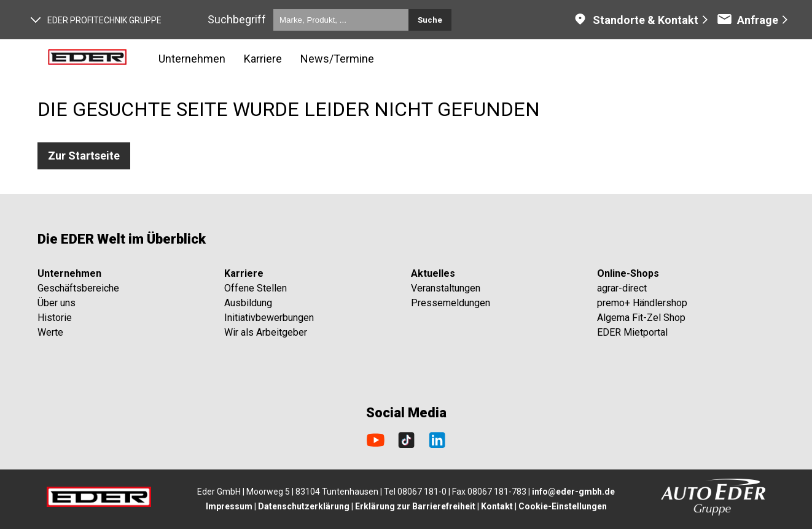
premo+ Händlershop (642, 303)
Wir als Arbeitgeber (266, 332)
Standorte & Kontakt (635, 20)
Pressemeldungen (451, 303)
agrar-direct (622, 288)
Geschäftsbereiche (78, 288)
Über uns (57, 303)
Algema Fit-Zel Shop (641, 318)
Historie (55, 318)
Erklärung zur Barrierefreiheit (415, 506)
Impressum (229, 506)
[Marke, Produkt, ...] (341, 20)
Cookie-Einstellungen (563, 506)
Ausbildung (248, 303)
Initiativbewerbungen (269, 318)
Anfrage (748, 20)
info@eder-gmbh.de (573, 492)
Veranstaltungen (446, 288)
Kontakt (497, 506)
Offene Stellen (256, 288)
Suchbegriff (237, 19)
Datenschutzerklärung (304, 506)
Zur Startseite (84, 156)
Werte (50, 332)
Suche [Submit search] (430, 20)
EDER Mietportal (632, 332)
